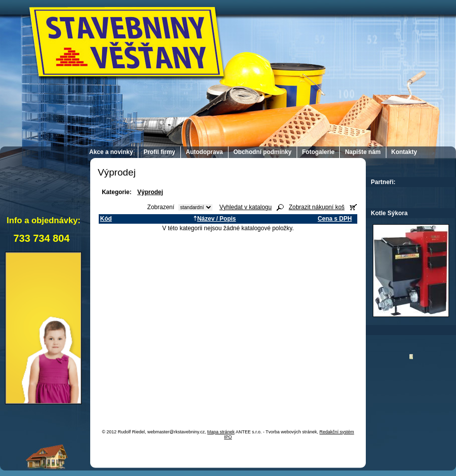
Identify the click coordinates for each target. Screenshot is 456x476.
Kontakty (404, 152)
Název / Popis (214, 219)
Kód (106, 219)
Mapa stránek (221, 432)
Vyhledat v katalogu (246, 207)
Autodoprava (204, 152)
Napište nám (363, 152)
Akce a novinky (111, 152)
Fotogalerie (318, 152)
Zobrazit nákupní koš (316, 207)
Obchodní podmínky (263, 152)
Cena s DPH (335, 219)
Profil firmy (159, 152)
